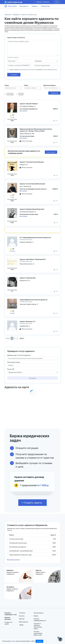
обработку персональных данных (27, 70)
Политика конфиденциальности (40, 620)
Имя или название (50, 85)
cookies (13, 641)
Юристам (22, 619)
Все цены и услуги (13, 560)
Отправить (14, 75)
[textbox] (13, 88)
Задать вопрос (11, 6)
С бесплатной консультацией (9, 94)
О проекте (22, 613)
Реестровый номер (13, 362)
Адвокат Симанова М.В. (28, 278)
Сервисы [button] (34, 6)
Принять (39, 641)
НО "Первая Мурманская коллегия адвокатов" (35, 238)
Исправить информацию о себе (11, 614)
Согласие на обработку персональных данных (38, 626)
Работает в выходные (20, 94)
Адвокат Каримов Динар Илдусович (32, 209)
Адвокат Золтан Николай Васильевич (32, 184)
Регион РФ (11, 369)
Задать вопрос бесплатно (16, 38)
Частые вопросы (38, 613)
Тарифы (21, 625)
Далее (22, 338)
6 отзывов (12, 251)
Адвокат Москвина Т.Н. (28, 322)
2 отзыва (12, 313)
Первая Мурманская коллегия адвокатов (34, 300)
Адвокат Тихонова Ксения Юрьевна (32, 162)
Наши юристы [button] (24, 6)
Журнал (36, 616)
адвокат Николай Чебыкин (29, 104)
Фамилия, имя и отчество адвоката (19, 355)
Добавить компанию (42, 2)
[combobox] (13, 88)
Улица (7, 85)
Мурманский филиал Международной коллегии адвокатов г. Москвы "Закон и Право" (36, 130)
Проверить (32, 378)
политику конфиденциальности (50, 70)
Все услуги (23, 111)
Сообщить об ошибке (8, 623)
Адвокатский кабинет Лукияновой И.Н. (33, 259)
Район (26, 85)
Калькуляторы (45, 6)
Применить (54, 93)
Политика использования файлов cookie (38, 633)
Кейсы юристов (24, 622)
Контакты (22, 616)
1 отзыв (12, 117)
